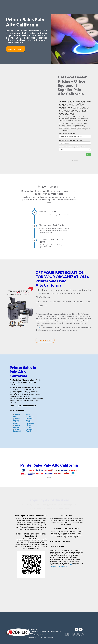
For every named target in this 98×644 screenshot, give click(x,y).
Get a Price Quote (16, 49)
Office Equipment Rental (30, 429)
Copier (38, 328)
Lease (38, 293)
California (43, 635)
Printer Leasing (17, 419)
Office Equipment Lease (30, 418)
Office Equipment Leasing (30, 424)
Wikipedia (73, 565)
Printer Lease (17, 415)
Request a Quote (45, 340)
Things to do (54, 567)
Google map (63, 567)
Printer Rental (17, 423)
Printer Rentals (17, 426)
